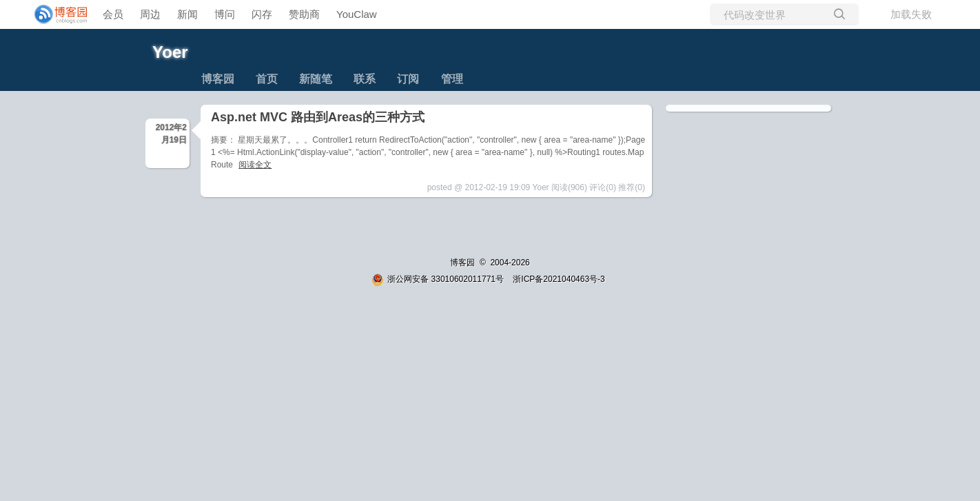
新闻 (187, 14)
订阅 (408, 79)
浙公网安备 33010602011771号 (438, 279)
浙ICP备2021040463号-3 (559, 279)
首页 (267, 79)
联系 (365, 79)
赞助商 (304, 14)
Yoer (170, 52)
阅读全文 (255, 165)
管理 (452, 79)
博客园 (218, 79)
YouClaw (357, 14)
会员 (113, 14)
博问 (225, 14)
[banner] (55, 14)
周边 (150, 14)
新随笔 (316, 79)
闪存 (262, 14)
